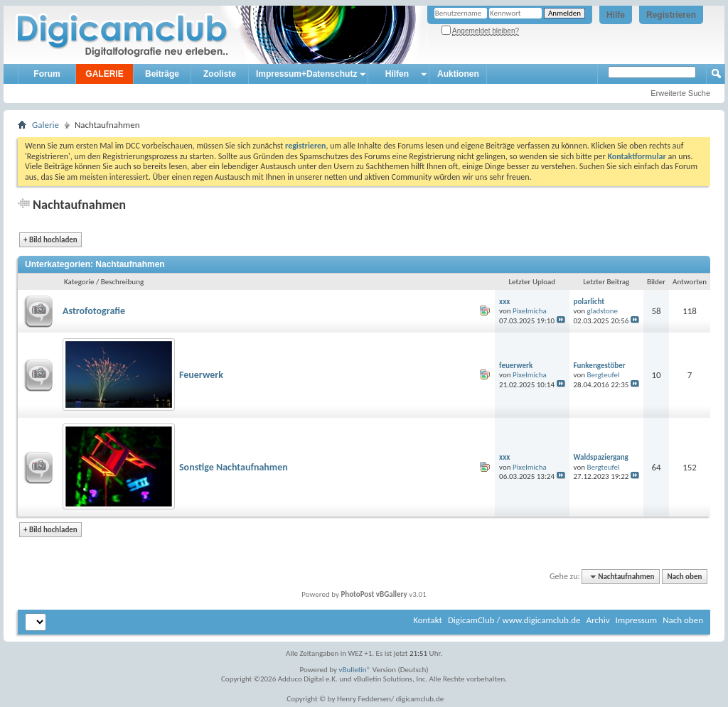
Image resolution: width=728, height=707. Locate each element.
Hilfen (397, 74)
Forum (47, 74)
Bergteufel (603, 375)
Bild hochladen (50, 240)
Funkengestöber (600, 366)
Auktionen (458, 74)
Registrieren (671, 15)
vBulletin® (355, 670)
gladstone (602, 311)
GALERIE (104, 74)
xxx (504, 302)
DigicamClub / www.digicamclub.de (514, 620)
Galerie (45, 125)
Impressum (636, 620)
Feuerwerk (201, 375)
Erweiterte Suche (680, 93)
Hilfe (616, 15)
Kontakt (428, 620)
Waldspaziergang (601, 457)
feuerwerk (516, 366)
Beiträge (162, 74)
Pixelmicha (530, 311)
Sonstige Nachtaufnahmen (234, 467)
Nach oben (684, 577)
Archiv (598, 620)
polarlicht (589, 302)
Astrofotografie (94, 311)
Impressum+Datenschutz (306, 74)
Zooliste (220, 74)
